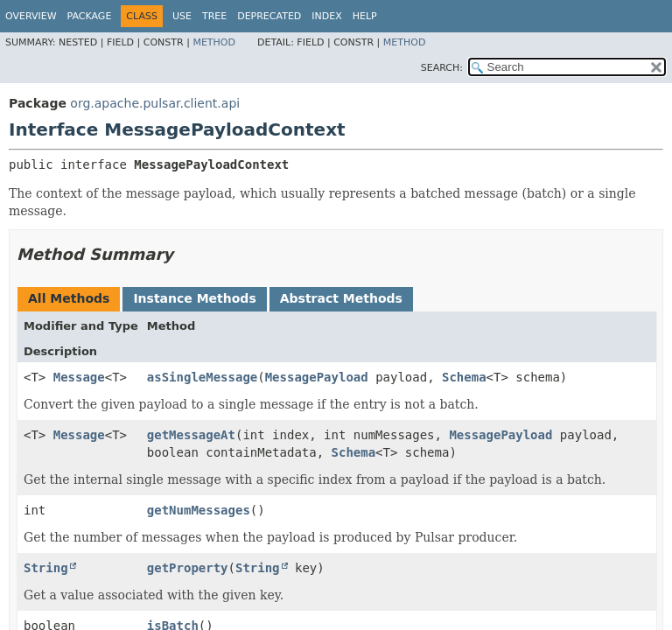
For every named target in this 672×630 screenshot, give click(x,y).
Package (90, 16)
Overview (31, 16)
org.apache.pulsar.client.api (155, 103)
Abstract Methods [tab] (341, 298)
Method (214, 42)
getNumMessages (199, 510)
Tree (214, 16)
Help (365, 16)
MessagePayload (317, 377)
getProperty (188, 568)
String (46, 568)
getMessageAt (191, 435)
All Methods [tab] (69, 298)
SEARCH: (442, 68)
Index (326, 16)
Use (182, 16)
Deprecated (269, 16)
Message (79, 377)
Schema (464, 377)
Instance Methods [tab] (194, 298)
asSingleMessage (202, 377)
